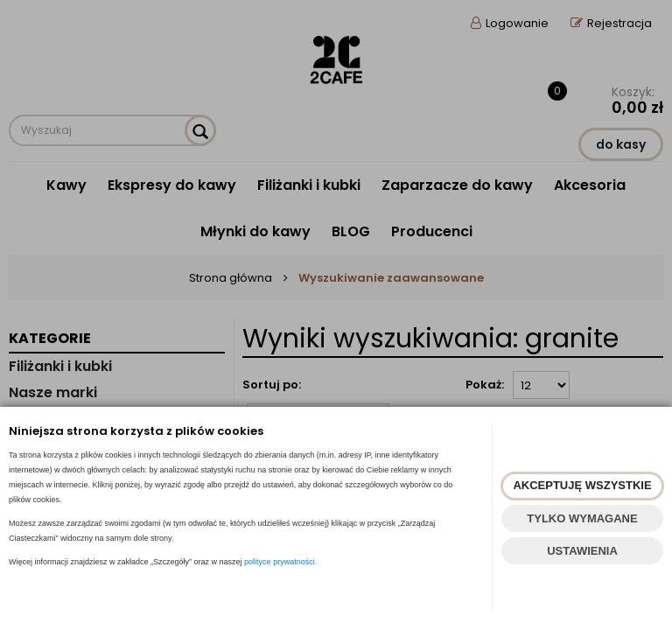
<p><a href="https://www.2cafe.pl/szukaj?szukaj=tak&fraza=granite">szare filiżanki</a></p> (336, 315)
